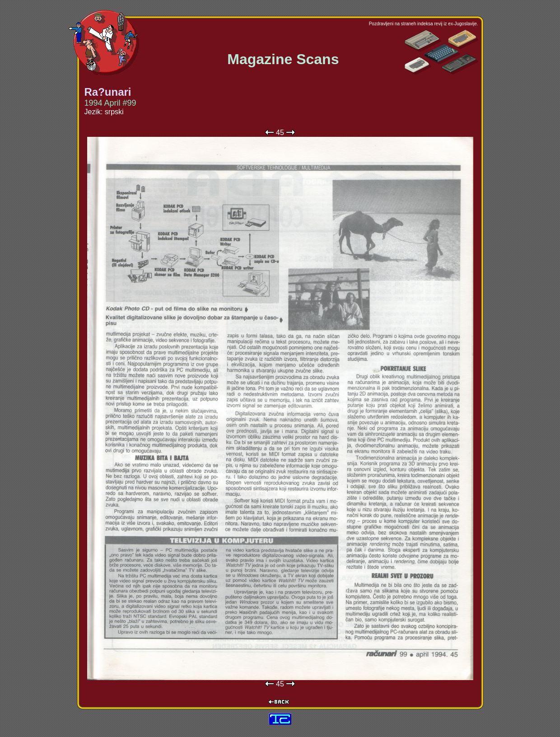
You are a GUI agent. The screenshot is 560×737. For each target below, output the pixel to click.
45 (280, 133)
